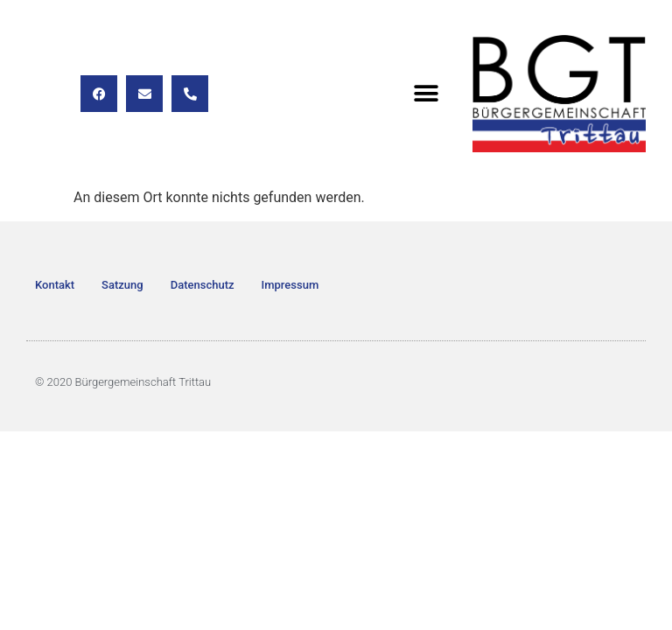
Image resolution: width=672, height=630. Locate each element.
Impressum (290, 285)
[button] (427, 94)
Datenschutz (203, 285)
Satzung (122, 285)
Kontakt (55, 285)
